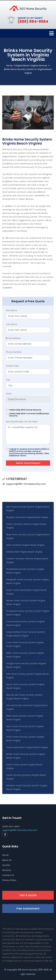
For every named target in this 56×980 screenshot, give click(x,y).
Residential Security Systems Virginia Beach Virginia (25, 571)
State (9, 394)
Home (9, 66)
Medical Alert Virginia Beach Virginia (24, 552)
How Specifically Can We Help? (22, 422)
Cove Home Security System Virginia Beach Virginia (25, 644)
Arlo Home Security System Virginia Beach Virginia (28, 508)
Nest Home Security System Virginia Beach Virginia (25, 728)
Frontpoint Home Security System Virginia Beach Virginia (28, 613)
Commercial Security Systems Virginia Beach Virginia (25, 623)
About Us (7, 860)
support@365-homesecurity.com (26, 484)
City (8, 380)
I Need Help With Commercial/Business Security (29, 415)
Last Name (11, 324)
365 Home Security (27, 970)
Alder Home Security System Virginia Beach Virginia (25, 655)
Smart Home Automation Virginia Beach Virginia (26, 592)
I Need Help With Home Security (25, 410)
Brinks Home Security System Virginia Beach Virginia (25, 756)
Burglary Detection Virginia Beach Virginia (27, 517)
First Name (11, 310)
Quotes (6, 865)
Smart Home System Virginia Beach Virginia (24, 766)
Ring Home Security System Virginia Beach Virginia (28, 536)
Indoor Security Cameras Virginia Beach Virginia (26, 526)
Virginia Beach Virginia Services (31, 66)
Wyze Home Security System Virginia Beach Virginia (25, 686)
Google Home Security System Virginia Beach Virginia (26, 665)
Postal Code (12, 366)
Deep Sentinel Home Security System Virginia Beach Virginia (26, 634)
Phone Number (14, 352)
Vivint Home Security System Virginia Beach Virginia (25, 739)
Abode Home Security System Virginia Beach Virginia (26, 602)
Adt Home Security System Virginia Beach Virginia (28, 676)
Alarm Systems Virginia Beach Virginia (25, 545)
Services (7, 870)
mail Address (13, 338)
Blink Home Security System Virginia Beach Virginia (25, 718)
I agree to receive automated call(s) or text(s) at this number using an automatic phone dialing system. (29, 452)
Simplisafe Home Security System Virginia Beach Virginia (27, 581)
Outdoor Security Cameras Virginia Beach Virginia (27, 560)
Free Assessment (28, 908)
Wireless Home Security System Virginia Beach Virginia (27, 787)
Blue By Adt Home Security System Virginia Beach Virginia (24, 697)
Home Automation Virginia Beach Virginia (27, 747)
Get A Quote (28, 895)
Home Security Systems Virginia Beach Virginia (26, 777)
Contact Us (8, 875)
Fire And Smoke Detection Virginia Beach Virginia (27, 707)
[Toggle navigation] (52, 33)
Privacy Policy (9, 880)
